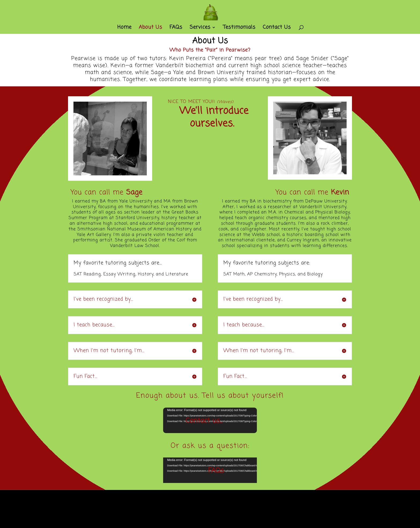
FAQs (176, 28)
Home (124, 28)
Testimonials (239, 28)
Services (200, 28)
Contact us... (204, 421)
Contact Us (277, 28)
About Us (151, 28)
